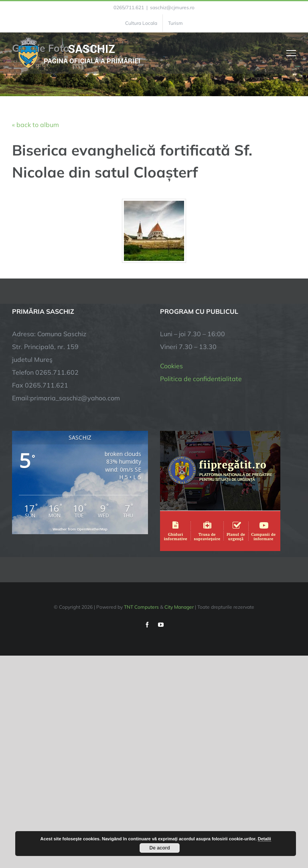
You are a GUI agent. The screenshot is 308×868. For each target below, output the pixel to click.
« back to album (35, 125)
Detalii (264, 839)
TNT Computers (141, 607)
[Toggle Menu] (291, 53)
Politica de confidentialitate (201, 379)
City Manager (179, 607)
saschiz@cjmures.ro (172, 7)
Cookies (171, 366)
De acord (160, 848)
